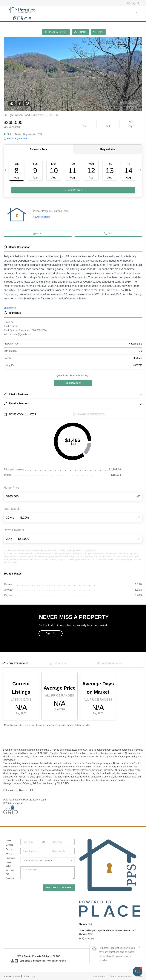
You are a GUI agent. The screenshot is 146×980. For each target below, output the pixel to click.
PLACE (56, 956)
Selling (9, 853)
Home (9, 840)
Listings (9, 845)
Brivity (17, 976)
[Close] (139, 947)
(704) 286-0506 (86, 938)
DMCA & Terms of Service (120, 976)
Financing (10, 858)
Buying (9, 849)
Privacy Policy (99, 976)
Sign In (134, 3)
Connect (10, 878)
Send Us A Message (59, 888)
